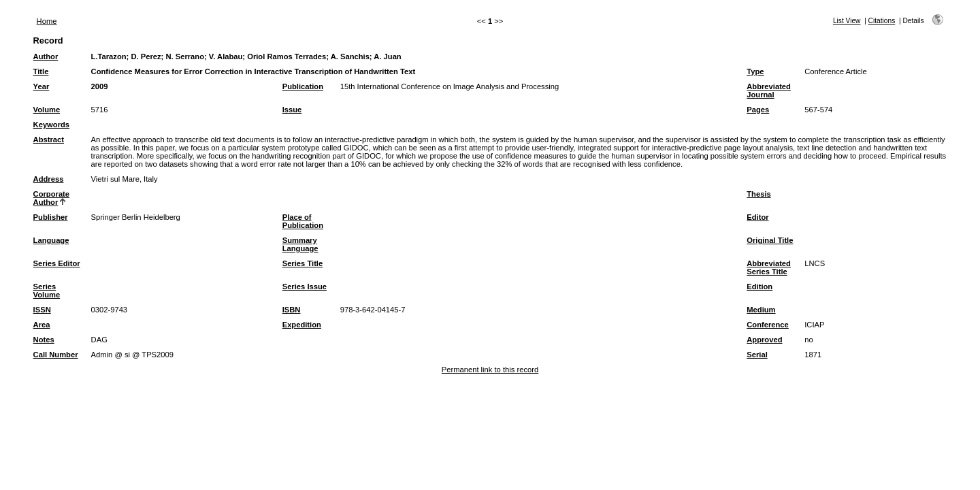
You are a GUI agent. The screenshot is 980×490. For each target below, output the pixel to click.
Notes (44, 340)
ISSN (42, 310)
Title (41, 71)
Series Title (303, 263)
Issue (292, 110)
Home (47, 21)
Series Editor (57, 263)
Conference (768, 325)
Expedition (302, 325)
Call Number (56, 355)
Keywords (51, 125)
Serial (757, 355)
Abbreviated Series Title (769, 267)
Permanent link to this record (490, 370)
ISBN (292, 310)
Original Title (770, 240)
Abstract (49, 140)
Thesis (758, 194)
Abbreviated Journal (769, 91)
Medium (761, 310)
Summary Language (300, 244)
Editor (757, 217)
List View (847, 21)
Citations (882, 21)
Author (46, 56)
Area (42, 325)
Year (42, 86)
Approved (764, 340)
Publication (303, 86)
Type (755, 71)
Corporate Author (51, 198)
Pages (758, 110)
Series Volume (47, 291)
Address (49, 179)
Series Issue (305, 287)
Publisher (51, 217)
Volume (47, 110)
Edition (759, 287)
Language (51, 240)
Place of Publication (303, 221)
